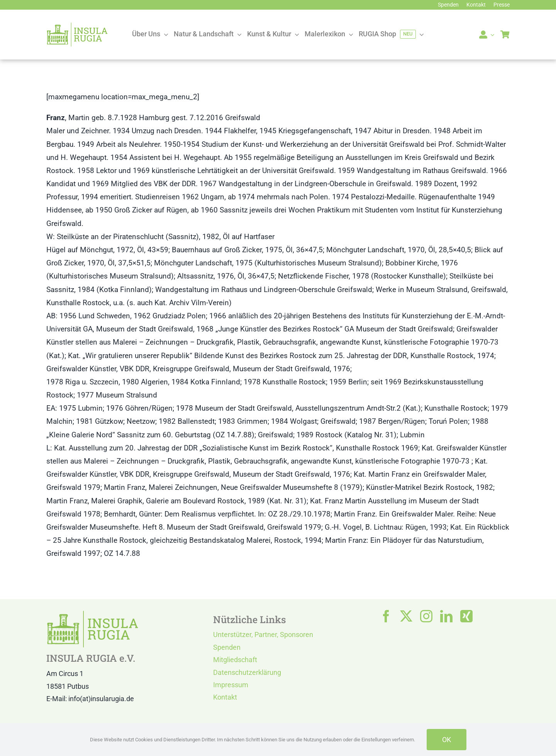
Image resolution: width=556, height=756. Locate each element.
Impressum (231, 685)
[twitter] (406, 616)
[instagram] (426, 616)
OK (447, 740)
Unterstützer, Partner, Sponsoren (263, 635)
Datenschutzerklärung (247, 672)
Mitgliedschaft (235, 660)
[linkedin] (446, 616)
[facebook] (386, 616)
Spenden (227, 647)
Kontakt (225, 697)
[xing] (466, 616)
